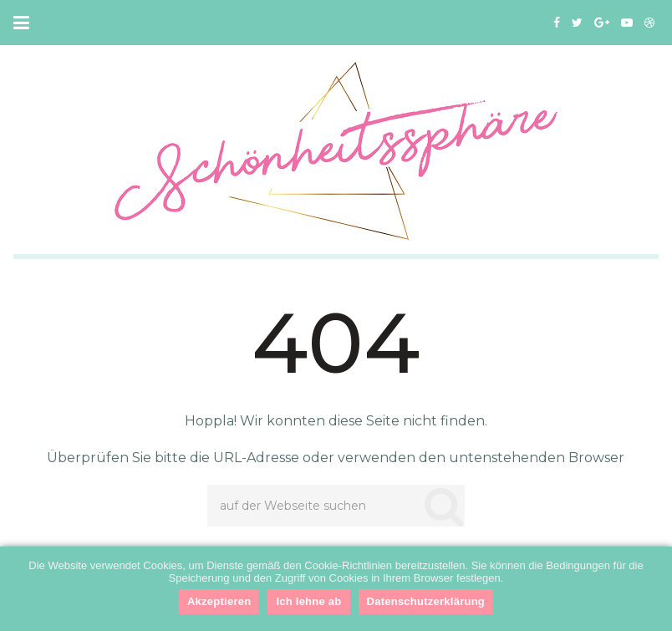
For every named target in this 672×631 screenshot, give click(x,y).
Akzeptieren (219, 601)
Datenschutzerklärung (426, 601)
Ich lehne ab (308, 601)
